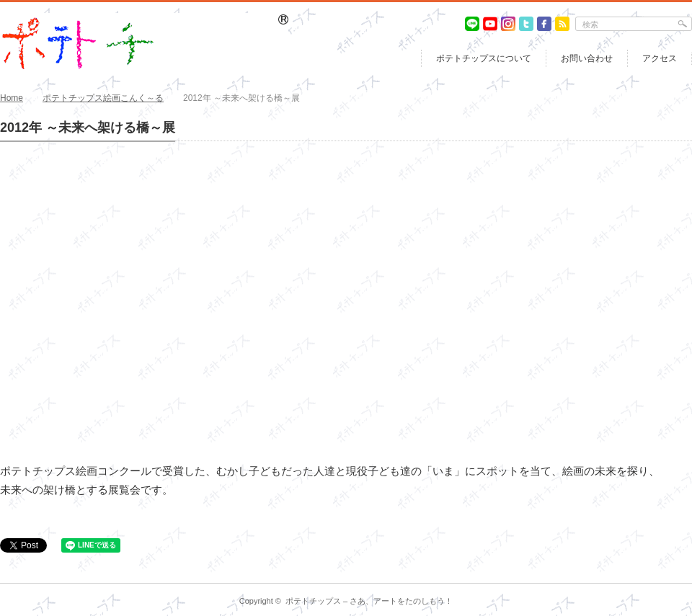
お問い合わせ (587, 58)
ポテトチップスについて (484, 58)
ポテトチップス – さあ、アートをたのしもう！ (369, 601)
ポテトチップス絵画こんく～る (103, 98)
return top (682, 572)
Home (12, 98)
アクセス (660, 58)
